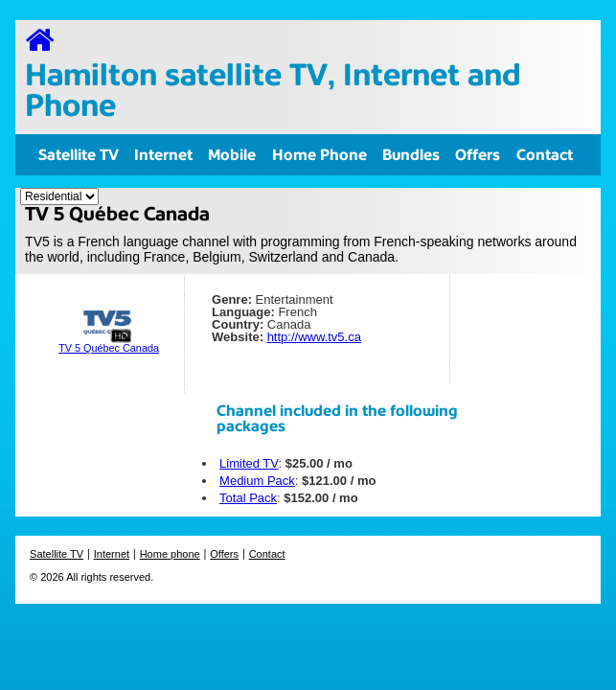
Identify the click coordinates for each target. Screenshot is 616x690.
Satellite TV (79, 155)
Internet (163, 155)
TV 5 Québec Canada (109, 348)
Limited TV (249, 463)
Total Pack (248, 498)
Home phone (170, 554)
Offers (478, 155)
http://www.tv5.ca (314, 337)
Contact (545, 155)
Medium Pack (257, 481)
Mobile (232, 155)
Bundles (411, 155)
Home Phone (319, 155)
